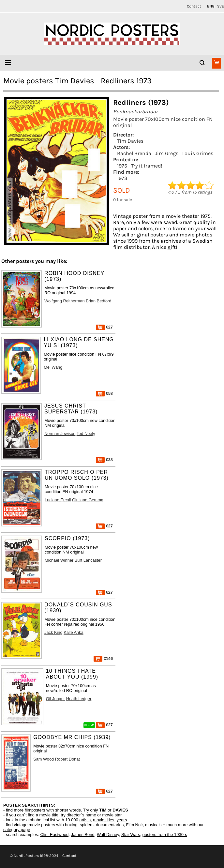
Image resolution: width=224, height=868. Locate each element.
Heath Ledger (79, 699)
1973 (122, 178)
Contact (194, 6)
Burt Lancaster (88, 560)
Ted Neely (86, 434)
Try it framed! (147, 166)
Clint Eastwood (54, 835)
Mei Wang (53, 367)
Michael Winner (59, 560)
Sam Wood (44, 759)
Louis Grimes (198, 153)
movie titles (104, 820)
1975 (122, 166)
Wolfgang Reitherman (65, 301)
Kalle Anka (73, 632)
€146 (103, 659)
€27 (104, 327)
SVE (221, 6)
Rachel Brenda (134, 153)
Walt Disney (108, 835)
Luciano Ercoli (58, 500)
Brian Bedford (98, 301)
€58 (104, 393)
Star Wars (131, 835)
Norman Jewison (60, 434)
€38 (104, 460)
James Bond (82, 835)
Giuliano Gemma (88, 500)
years (122, 820)
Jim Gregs (167, 153)
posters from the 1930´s (165, 835)
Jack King (53, 632)
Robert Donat (67, 759)
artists (85, 820)
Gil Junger (55, 699)
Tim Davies (130, 141)
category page (17, 830)
